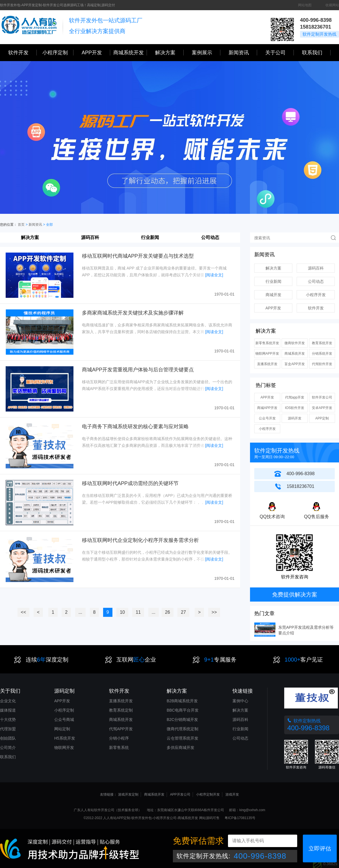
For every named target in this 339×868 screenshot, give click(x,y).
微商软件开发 (295, 343)
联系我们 (316, 53)
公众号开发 (267, 418)
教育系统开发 (322, 343)
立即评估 (320, 848)
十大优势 (8, 720)
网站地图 (305, 5)
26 (168, 612)
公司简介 (8, 748)
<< (24, 612)
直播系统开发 (267, 364)
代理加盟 (8, 729)
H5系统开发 (65, 738)
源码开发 (295, 418)
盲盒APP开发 (295, 364)
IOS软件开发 (295, 408)
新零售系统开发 (267, 343)
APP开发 (96, 53)
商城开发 (273, 295)
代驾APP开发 (121, 729)
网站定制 (62, 729)
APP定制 (322, 418)
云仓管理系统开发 (182, 738)
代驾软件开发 (322, 364)
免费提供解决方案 (295, 595)
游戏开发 (232, 794)
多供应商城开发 (181, 748)
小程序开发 (316, 295)
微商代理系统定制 (182, 729)
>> (214, 612)
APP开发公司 (180, 794)
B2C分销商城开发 (182, 720)
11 (138, 612)
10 (122, 612)
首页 (21, 225)
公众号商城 (64, 720)
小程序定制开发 (208, 794)
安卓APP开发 (322, 408)
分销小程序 (119, 738)
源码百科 (90, 237)
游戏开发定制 (128, 794)
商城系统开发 (130, 53)
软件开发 (22, 53)
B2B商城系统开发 (182, 701)
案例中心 (240, 701)
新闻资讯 (243, 53)
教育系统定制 (121, 710)
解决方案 (30, 237)
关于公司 (280, 53)
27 (183, 612)
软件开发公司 (322, 397)
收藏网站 (332, 5)
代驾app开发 (295, 397)
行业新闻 (150, 237)
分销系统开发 (322, 354)
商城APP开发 (267, 408)
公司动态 (210, 237)
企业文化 (8, 701)
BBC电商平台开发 (183, 710)
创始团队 (8, 738)
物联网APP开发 (267, 354)
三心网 (29, 27)
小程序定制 (58, 53)
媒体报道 (8, 710)
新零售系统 (119, 748)
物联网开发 (64, 748)
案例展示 (206, 53)
